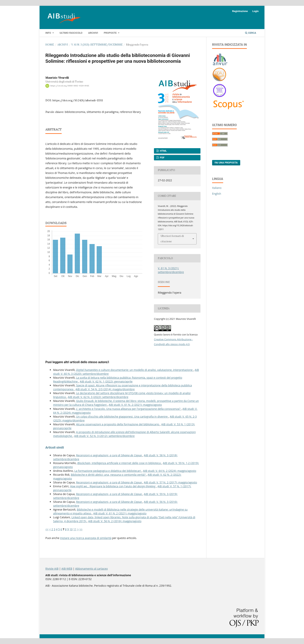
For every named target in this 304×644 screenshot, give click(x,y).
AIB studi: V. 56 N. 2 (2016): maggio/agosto (115, 521)
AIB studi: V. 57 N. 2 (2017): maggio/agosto (170, 482)
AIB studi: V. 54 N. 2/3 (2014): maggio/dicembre (105, 389)
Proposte (111, 33)
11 (75, 529)
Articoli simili (55, 448)
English (217, 194)
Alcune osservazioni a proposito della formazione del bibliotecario (118, 424)
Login (255, 11)
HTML (163, 151)
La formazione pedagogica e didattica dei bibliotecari (108, 471)
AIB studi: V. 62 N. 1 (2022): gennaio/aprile (106, 381)
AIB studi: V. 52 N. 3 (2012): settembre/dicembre (104, 436)
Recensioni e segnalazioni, (109, 455)
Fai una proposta (226, 163)
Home (50, 45)
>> (81, 529)
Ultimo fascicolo (71, 33)
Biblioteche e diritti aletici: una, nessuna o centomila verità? (108, 475)
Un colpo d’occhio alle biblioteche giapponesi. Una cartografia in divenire (122, 417)
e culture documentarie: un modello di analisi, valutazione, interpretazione (135, 370)
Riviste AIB (52, 569)
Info (48, 33)
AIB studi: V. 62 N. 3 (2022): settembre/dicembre (98, 397)
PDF (162, 158)
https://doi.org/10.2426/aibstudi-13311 (78, 100)
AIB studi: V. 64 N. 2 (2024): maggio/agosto (169, 471)
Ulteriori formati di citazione (172, 239)
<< (47, 529)
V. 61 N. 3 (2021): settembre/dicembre (97, 45)
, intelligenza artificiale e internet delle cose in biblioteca (119, 463)
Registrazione (240, 11)
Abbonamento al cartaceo (92, 569)
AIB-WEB (67, 569)
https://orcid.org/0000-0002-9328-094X (70, 86)
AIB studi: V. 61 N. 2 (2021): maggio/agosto (135, 405)
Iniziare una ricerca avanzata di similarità (86, 538)
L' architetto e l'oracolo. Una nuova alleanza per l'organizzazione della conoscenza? (128, 409)
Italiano (217, 188)
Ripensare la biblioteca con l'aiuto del (113, 486)
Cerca (251, 33)
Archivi (93, 33)
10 (71, 529)
